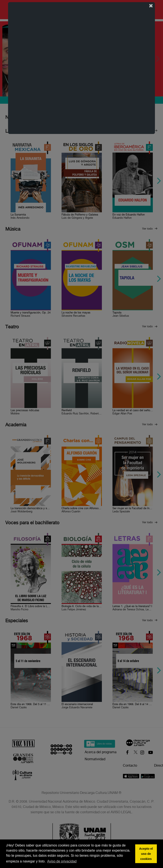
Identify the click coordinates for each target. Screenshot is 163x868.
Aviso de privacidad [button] (62, 861)
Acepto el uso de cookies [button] (146, 854)
